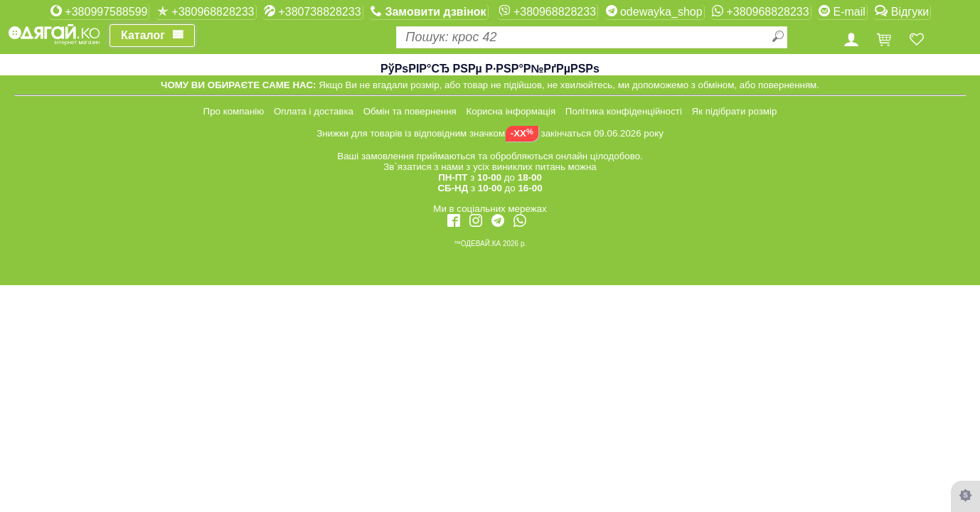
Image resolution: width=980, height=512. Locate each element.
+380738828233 (313, 11)
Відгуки (902, 11)
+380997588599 (99, 11)
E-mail (842, 11)
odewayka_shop (654, 11)
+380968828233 (206, 11)
